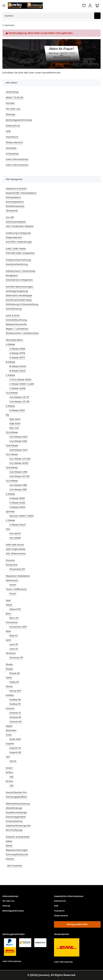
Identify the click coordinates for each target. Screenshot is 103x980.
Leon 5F (14, 644)
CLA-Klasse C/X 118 (19, 401)
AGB (8, 131)
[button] (91, 6)
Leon (8, 640)
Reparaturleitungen (17, 850)
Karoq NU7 (15, 691)
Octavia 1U (15, 713)
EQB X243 (15, 423)
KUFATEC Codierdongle (19, 242)
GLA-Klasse (12, 432)
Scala (9, 735)
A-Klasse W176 (17, 353)
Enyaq (9, 669)
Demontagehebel (16, 817)
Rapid (9, 726)
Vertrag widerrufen (77, 924)
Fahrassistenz (13, 197)
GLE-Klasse (12, 467)
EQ (7, 415)
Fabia (9, 678)
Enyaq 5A (15, 673)
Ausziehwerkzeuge (16, 812)
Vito (8, 529)
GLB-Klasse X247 (19, 450)
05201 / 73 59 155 (14, 98)
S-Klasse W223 (17, 507)
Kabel (9, 841)
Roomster (11, 730)
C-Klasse (10, 375)
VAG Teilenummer (16, 553)
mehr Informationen (17, 159)
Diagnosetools (14, 237)
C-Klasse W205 (17, 388)
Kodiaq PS (15, 704)
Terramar (11, 653)
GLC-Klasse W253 (19, 463)
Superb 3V (15, 748)
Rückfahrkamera (15, 206)
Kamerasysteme (15, 202)
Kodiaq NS (15, 700)
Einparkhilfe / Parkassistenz (21, 193)
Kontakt (10, 103)
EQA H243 (15, 419)
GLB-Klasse (12, 445)
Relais (9, 846)
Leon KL (14, 649)
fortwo (9, 781)
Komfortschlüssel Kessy (19, 300)
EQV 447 (14, 428)
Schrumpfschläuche (17, 854)
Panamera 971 (17, 569)
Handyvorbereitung (17, 264)
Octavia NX (16, 722)
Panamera (12, 565)
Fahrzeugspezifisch (16, 797)
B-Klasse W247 (18, 371)
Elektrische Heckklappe (19, 295)
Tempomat (12, 211)
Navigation (12, 275)
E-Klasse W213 (17, 410)
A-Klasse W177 (17, 358)
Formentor (12, 622)
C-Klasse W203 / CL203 (22, 384)
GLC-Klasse (12, 454)
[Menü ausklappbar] (4, 6)
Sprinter (10, 511)
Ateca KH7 (15, 609)
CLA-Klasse (12, 393)
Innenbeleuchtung (16, 320)
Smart (13, 585)
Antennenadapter (16, 222)
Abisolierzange (14, 808)
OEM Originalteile (16, 549)
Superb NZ (15, 752)
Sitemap (10, 114)
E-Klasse (10, 406)
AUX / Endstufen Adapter (20, 226)
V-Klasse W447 (18, 525)
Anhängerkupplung (17, 291)
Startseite (11, 148)
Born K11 (14, 618)
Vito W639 (15, 538)
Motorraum (12, 580)
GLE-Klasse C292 (18, 472)
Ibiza (8, 631)
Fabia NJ (14, 682)
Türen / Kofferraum (16, 589)
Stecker (10, 859)
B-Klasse (10, 362)
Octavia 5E (15, 717)
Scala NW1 (15, 739)
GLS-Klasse (12, 481)
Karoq (9, 686)
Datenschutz (13, 126)
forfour (10, 772)
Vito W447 (15, 533)
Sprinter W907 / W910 (21, 516)
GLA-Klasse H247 (19, 437)
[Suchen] (97, 16)
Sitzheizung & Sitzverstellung (22, 304)
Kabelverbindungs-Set (18, 826)
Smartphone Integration (19, 280)
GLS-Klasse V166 (18, 485)
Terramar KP (16, 658)
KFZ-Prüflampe (14, 830)
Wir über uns (13, 109)
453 (11, 777)
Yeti (8, 757)
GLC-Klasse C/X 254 (20, 459)
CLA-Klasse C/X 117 (19, 397)
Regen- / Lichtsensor (17, 329)
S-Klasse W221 (17, 498)
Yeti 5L (13, 761)
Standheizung (14, 309)
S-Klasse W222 (17, 503)
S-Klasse (10, 494)
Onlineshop (12, 92)
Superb (10, 744)
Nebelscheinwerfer (16, 324)
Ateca (9, 605)
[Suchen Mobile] (48, 16)
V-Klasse (10, 520)
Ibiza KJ (14, 636)
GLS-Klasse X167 (18, 489)
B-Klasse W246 (18, 366)
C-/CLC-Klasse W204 (20, 380)
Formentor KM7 (18, 627)
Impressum (12, 137)
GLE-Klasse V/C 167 (20, 476)
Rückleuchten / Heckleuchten (22, 333)
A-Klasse (10, 344)
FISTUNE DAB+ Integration (20, 253)
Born (8, 614)
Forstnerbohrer (14, 821)
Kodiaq (10, 695)
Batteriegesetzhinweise (19, 120)
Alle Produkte (15, 866)
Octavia (10, 708)
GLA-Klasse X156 (18, 441)
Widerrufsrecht (14, 142)
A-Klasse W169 (17, 349)
